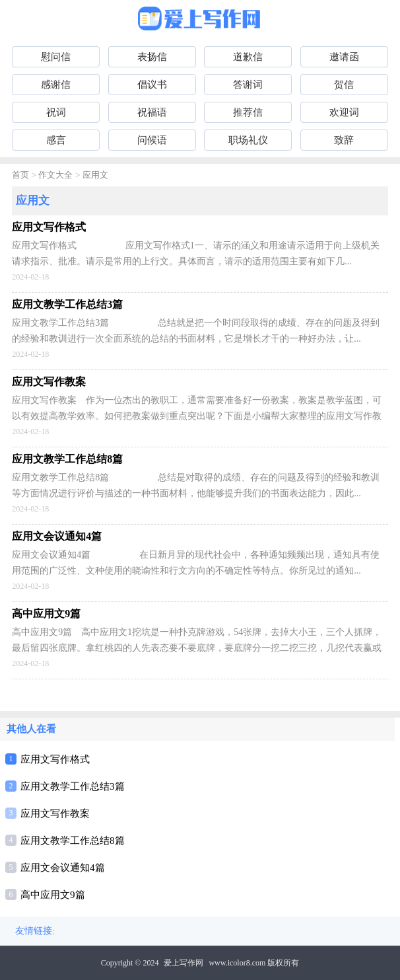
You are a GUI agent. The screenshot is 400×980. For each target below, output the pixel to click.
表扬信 (152, 57)
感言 (56, 140)
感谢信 (56, 85)
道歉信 (248, 57)
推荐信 (248, 112)
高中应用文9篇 (53, 895)
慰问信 (56, 57)
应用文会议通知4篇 (63, 868)
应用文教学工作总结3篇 (73, 786)
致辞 (344, 140)
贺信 (344, 85)
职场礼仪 (248, 140)
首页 (20, 175)
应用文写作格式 (55, 759)
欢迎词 (344, 112)
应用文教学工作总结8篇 (73, 841)
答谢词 (248, 85)
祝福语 (152, 112)
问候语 (152, 140)
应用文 (95, 175)
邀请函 (344, 57)
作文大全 (55, 175)
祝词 (56, 112)
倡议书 (152, 85)
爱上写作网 (183, 963)
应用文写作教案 (55, 813)
